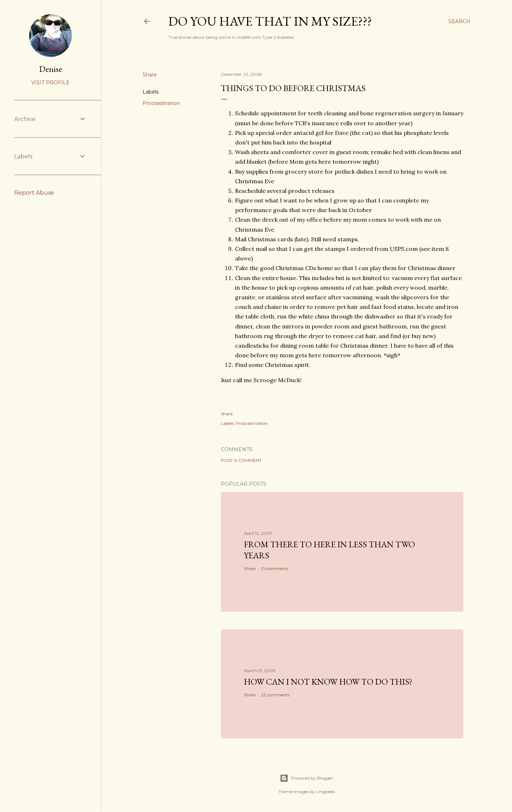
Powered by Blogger (306, 778)
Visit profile (50, 83)
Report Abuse (34, 193)
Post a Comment (241, 460)
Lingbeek (326, 792)
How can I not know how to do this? (328, 682)
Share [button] (150, 75)
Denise (51, 69)
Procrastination (161, 103)
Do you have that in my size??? (270, 21)
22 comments (275, 695)
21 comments (275, 568)
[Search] (459, 21)
